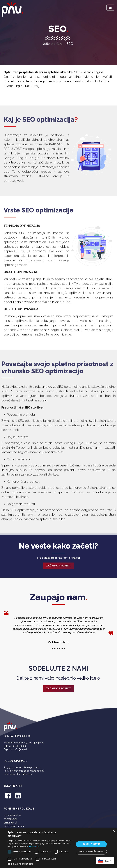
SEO (70, 44)
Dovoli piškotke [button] (91, 844)
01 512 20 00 (19, 746)
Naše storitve (52, 44)
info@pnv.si (20, 749)
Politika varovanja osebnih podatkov (24, 771)
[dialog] (58, 848)
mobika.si (10, 819)
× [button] (114, 831)
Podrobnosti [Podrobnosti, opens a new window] (35, 847)
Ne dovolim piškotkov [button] (91, 852)
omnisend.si (12, 815)
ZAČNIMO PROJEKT (58, 689)
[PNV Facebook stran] (8, 797)
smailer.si (10, 823)
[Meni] (110, 8)
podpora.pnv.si (14, 826)
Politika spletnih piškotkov (18, 774)
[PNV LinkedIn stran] (18, 797)
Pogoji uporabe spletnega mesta (22, 768)
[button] (40, 864)
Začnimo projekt (58, 566)
